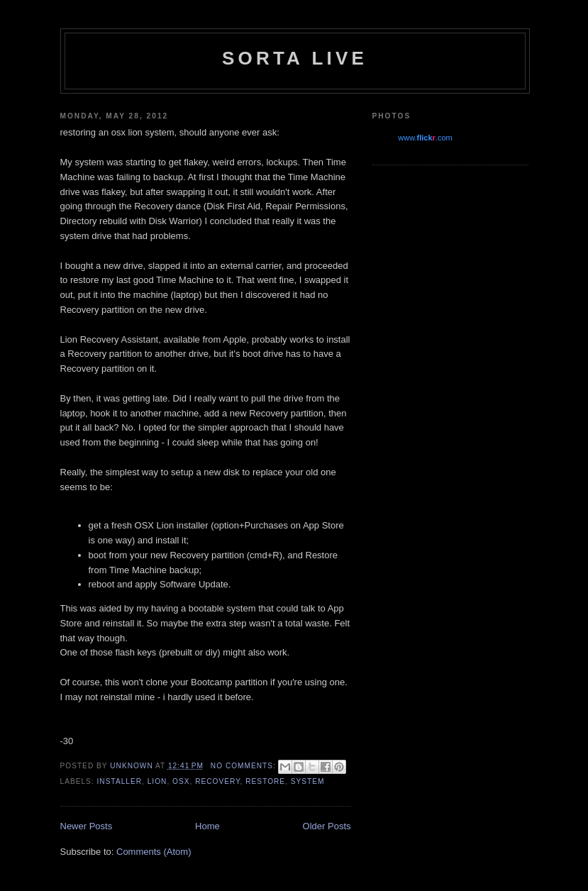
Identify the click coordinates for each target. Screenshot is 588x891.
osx (181, 781)
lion (157, 781)
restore (265, 781)
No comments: (245, 766)
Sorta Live (295, 58)
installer (120, 781)
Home (207, 826)
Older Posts (327, 826)
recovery (217, 781)
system (308, 781)
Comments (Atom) (154, 852)
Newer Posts (87, 826)
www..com (425, 138)
